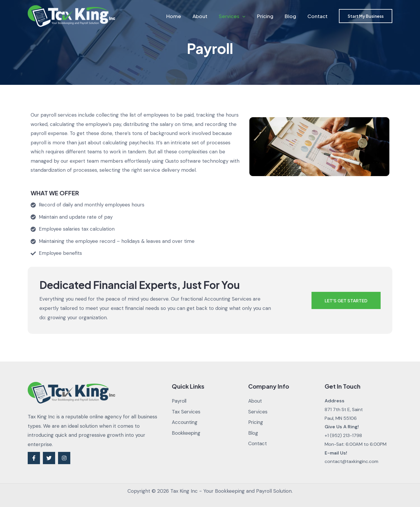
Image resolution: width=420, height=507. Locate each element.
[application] (248, 16)
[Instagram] (64, 458)
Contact (318, 16)
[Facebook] (34, 458)
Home (182, 16)
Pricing (269, 16)
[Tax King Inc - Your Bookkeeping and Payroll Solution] (71, 15)
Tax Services (186, 412)
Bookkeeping (187, 433)
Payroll (180, 401)
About (207, 16)
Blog (292, 16)
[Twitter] (49, 458)
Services (237, 16)
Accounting (185, 422)
